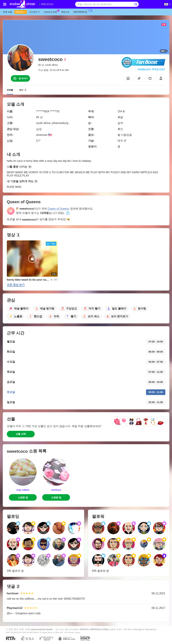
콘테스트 (65, 12)
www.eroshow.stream (42, 629)
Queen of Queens (58, 209)
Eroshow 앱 (81, 12)
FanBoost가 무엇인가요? (152, 69)
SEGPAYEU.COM (98, 629)
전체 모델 (7, 12)
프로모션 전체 (51, 12)
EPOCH (84, 629)
